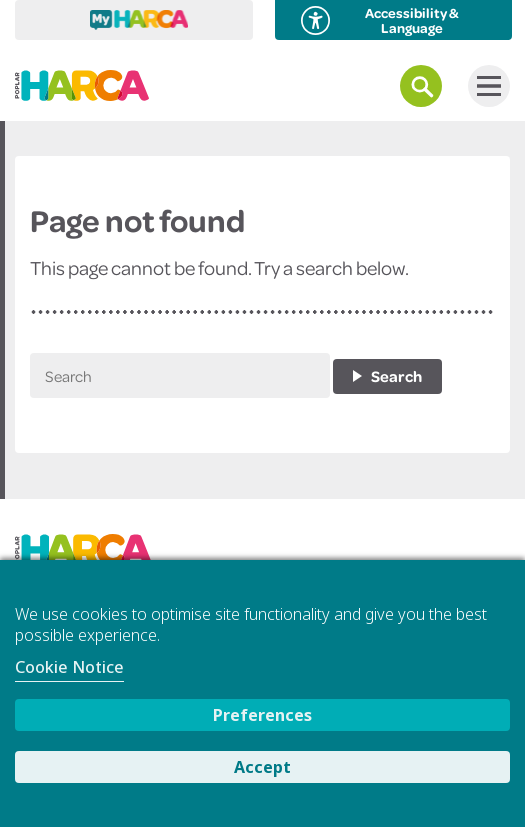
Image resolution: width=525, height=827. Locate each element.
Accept (262, 767)
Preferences (262, 715)
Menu (484, 86)
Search (396, 376)
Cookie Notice (69, 667)
